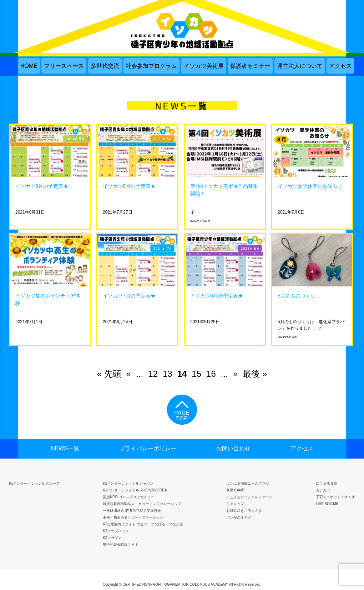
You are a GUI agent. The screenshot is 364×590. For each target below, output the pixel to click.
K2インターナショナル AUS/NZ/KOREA (135, 490)
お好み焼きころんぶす (244, 511)
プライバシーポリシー (148, 448)
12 (153, 374)
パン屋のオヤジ (239, 517)
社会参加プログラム (151, 66)
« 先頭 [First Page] (109, 374)
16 (211, 374)
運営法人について (300, 66)
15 (196, 374)
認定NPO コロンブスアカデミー (128, 497)
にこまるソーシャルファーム (249, 497)
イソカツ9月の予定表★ (42, 186)
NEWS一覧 (65, 448)
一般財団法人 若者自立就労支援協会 (132, 511)
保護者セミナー (250, 66)
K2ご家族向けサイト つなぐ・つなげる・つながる (143, 524)
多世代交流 (105, 66)
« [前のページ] (129, 374)
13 (168, 374)
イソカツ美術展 (204, 66)
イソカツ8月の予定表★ (129, 186)
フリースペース (64, 66)
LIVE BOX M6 (327, 504)
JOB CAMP (235, 490)
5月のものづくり (297, 296)
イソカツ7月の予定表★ (129, 296)
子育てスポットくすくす (335, 497)
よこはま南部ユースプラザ (248, 483)
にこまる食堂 (327, 483)
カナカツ (323, 490)
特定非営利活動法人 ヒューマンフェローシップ (142, 504)
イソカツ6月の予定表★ (217, 296)
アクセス (340, 66)
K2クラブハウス (116, 531)
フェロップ (235, 504)
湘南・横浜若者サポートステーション (133, 517)
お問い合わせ (233, 448)
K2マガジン (112, 538)
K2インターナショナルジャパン (128, 483)
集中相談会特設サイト (121, 544)
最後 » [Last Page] (255, 374)
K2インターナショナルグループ (34, 483)
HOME (29, 66)
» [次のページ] (235, 374)
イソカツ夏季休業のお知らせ (310, 186)
